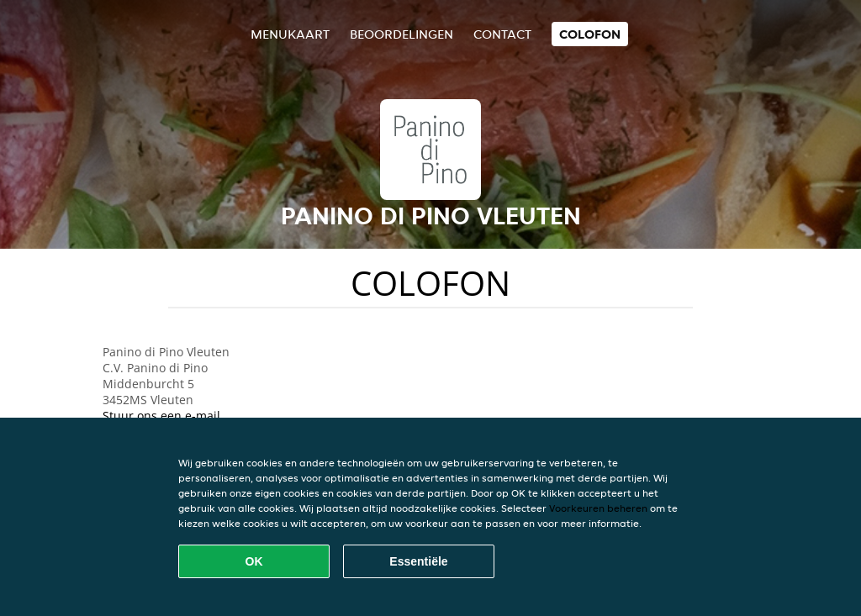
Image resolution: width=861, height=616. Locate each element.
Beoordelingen (401, 34)
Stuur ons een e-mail (161, 416)
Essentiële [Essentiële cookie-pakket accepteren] (418, 561)
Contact (502, 34)
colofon (590, 34)
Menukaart (290, 34)
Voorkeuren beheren (598, 508)
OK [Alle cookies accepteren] (254, 561)
